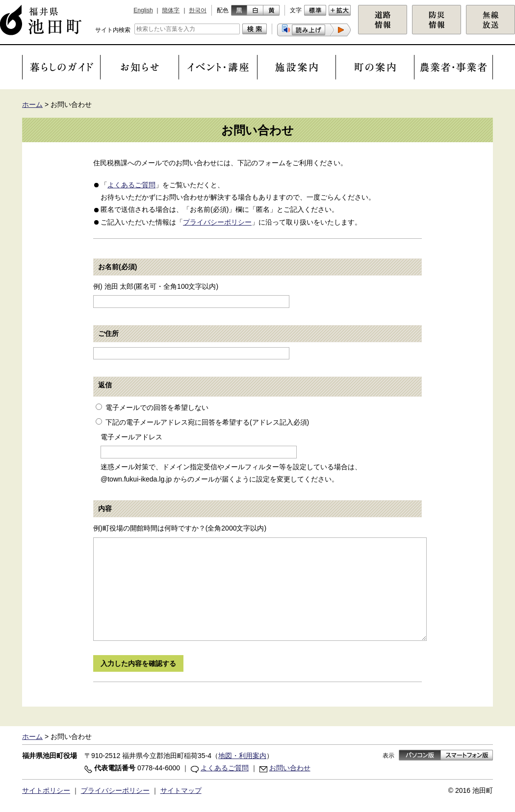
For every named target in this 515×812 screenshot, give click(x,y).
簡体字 (171, 10)
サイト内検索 (113, 30)
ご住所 (108, 333)
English (143, 10)
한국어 (198, 10)
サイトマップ (181, 790)
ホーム (32, 104)
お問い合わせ (290, 768)
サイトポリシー (46, 790)
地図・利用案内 (242, 756)
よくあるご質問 (131, 185)
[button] (314, 30)
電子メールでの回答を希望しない (157, 407)
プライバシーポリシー (217, 222)
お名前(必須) (117, 267)
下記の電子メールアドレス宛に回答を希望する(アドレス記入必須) (207, 422)
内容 (105, 508)
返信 (105, 385)
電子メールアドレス (131, 437)
